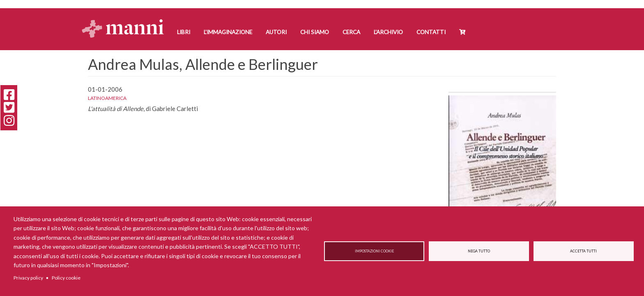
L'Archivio (388, 32)
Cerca (351, 32)
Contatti (431, 32)
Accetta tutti (583, 251)
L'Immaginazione (228, 32)
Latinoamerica (107, 98)
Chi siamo (315, 32)
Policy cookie (66, 278)
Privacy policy (28, 278)
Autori (276, 32)
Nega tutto (479, 251)
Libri (184, 32)
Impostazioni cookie (374, 251)
